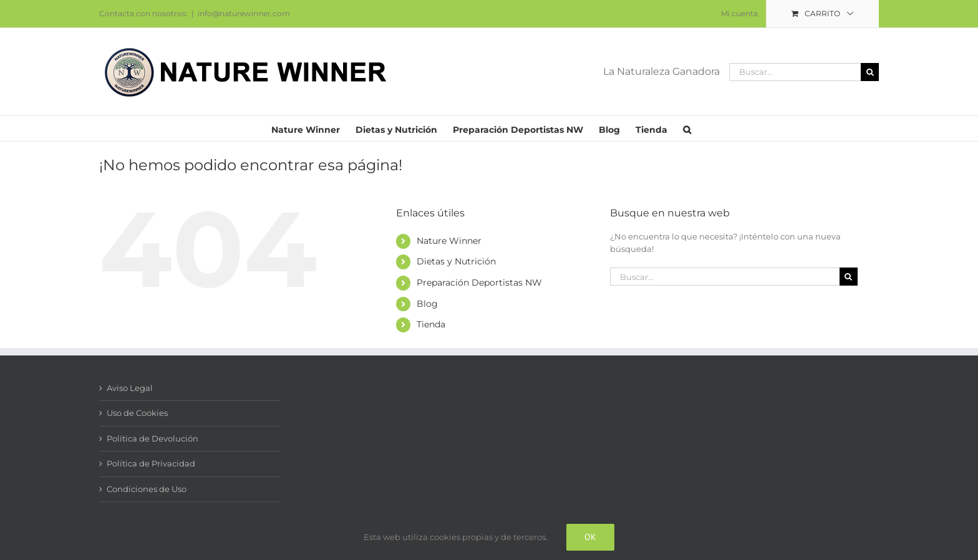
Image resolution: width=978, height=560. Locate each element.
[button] (687, 128)
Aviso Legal (130, 388)
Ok (590, 537)
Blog (427, 304)
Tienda (431, 324)
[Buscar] (870, 72)
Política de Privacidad (151, 463)
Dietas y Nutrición (456, 261)
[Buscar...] (795, 72)
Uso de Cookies (137, 413)
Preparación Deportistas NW (479, 282)
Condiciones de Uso (147, 489)
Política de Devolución (153, 438)
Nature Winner (449, 241)
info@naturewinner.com (244, 13)
